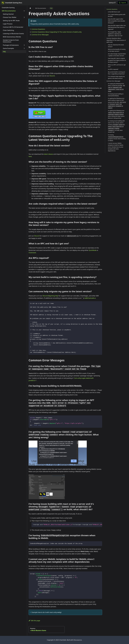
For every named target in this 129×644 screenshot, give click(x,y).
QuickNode (93, 250)
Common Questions (38, 29)
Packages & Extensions (11, 45)
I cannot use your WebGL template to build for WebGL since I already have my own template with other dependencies (116, 147)
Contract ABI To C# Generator (13, 27)
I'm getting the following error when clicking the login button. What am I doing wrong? (116, 114)
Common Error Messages (40, 35)
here (30, 156)
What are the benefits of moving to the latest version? (117, 50)
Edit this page (34, 621)
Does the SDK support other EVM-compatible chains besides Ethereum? (117, 21)
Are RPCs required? (113, 69)
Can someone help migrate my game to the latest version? (116, 77)
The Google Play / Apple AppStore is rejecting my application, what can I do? (115, 34)
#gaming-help (53, 296)
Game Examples (8, 48)
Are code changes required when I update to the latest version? (117, 55)
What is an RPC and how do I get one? (117, 66)
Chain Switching (8, 30)
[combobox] (123, 3)
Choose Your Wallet (10, 17)
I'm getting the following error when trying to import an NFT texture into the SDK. (117, 103)
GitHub (112, 3)
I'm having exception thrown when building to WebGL (117, 138)
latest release (48, 154)
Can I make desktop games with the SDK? (117, 15)
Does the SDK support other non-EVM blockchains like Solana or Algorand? (117, 27)
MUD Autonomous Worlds (12, 37)
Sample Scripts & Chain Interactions (11, 41)
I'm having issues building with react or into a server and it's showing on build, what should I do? (117, 127)
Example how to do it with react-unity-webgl (46, 612)
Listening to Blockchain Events (13, 34)
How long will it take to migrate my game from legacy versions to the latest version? (117, 60)
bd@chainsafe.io (90, 298)
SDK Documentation (9, 11)
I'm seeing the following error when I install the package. (116, 88)
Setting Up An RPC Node (11, 21)
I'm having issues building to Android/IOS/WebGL (116, 95)
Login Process (8, 24)
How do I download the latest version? (116, 46)
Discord (52, 76)
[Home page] (30, 8)
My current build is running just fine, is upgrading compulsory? (117, 73)
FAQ (4, 52)
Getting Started (8, 14)
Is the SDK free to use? (114, 12)
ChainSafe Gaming (8, 8)
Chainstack (32, 253)
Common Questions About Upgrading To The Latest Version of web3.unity (57, 32)
